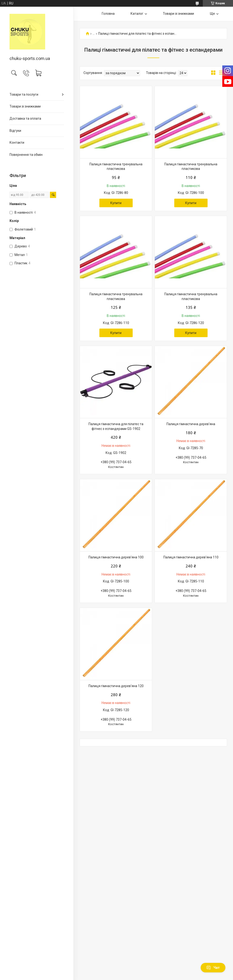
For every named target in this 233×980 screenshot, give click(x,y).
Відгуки (15, 131)
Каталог (137, 14)
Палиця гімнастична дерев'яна (191, 424)
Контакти (17, 143)
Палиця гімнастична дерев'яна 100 (116, 557)
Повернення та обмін (26, 155)
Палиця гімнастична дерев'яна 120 (116, 686)
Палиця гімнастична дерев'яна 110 (191, 557)
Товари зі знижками (25, 106)
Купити (116, 203)
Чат (213, 968)
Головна (108, 14)
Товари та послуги (24, 94)
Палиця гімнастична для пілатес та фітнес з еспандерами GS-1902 (116, 426)
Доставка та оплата (25, 118)
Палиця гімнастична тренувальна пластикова (116, 167)
